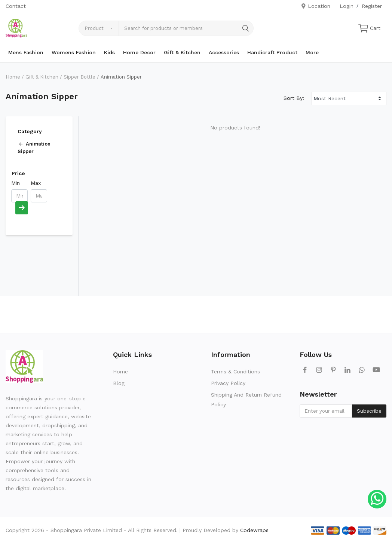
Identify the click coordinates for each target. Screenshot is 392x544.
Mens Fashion (26, 52)
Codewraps (254, 530)
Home (13, 77)
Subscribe (369, 411)
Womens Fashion (74, 52)
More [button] (312, 52)
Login (347, 6)
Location (316, 6)
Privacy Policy (228, 383)
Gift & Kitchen (182, 52)
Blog (119, 383)
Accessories (224, 52)
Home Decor (139, 52)
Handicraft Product (272, 52)
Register (372, 6)
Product (94, 28)
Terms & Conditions (235, 372)
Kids (109, 52)
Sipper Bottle (79, 77)
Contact (16, 6)
